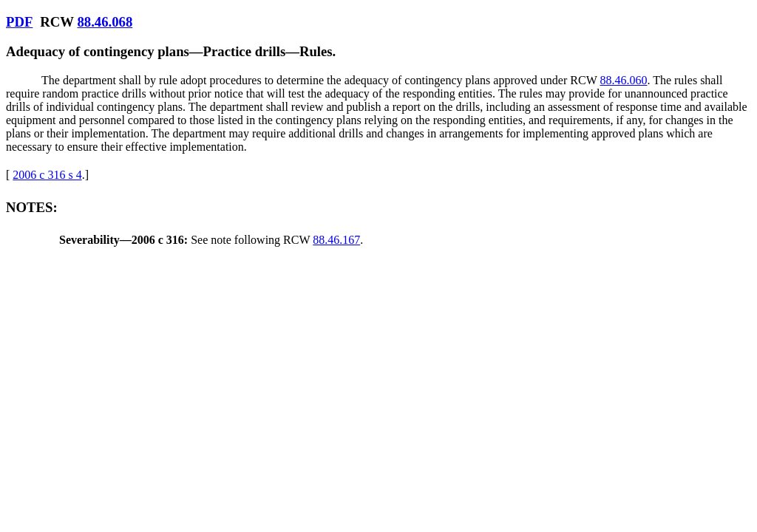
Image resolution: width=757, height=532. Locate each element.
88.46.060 (623, 80)
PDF (19, 22)
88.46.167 (336, 240)
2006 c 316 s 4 (47, 175)
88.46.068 (105, 22)
